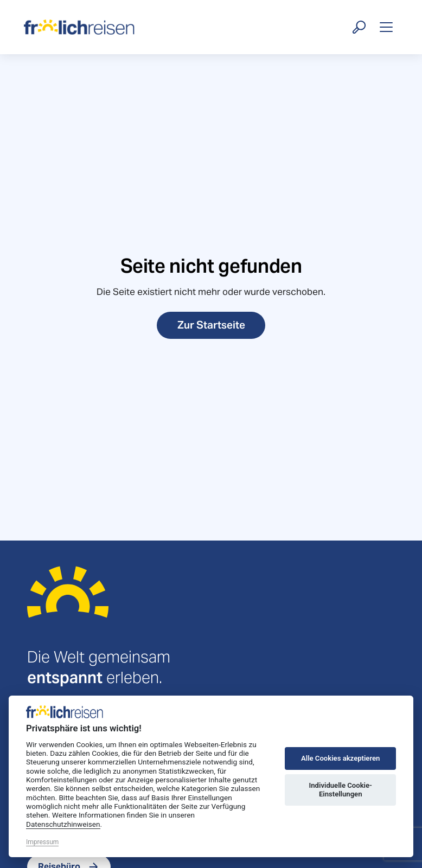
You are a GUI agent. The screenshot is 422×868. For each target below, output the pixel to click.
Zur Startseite (211, 325)
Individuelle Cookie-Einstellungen (341, 790)
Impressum (42, 842)
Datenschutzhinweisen (63, 824)
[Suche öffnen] (359, 27)
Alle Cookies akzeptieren (340, 758)
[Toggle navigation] (386, 27)
